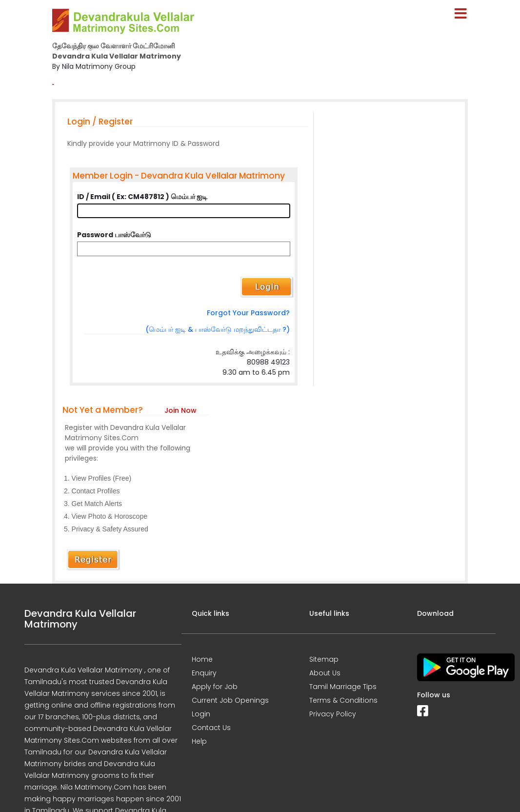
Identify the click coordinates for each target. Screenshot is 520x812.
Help (199, 741)
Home (202, 659)
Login (201, 714)
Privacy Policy (333, 714)
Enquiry (204, 673)
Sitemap (324, 659)
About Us (325, 673)
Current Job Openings (230, 700)
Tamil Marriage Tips (343, 687)
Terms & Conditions (343, 700)
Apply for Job (215, 687)
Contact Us (211, 728)
